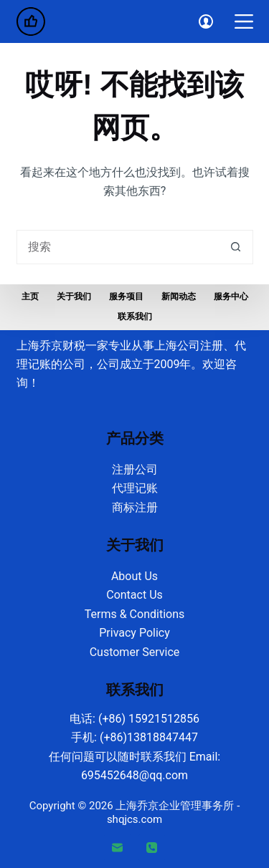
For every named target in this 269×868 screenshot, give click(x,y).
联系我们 (135, 317)
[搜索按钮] (236, 247)
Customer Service (135, 652)
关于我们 (74, 296)
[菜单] (244, 21)
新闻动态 (179, 296)
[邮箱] (118, 848)
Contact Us (134, 595)
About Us (134, 576)
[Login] (206, 21)
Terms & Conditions (135, 614)
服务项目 (126, 296)
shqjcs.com (134, 819)
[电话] (152, 848)
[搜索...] (118, 247)
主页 (30, 296)
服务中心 (231, 296)
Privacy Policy (134, 633)
